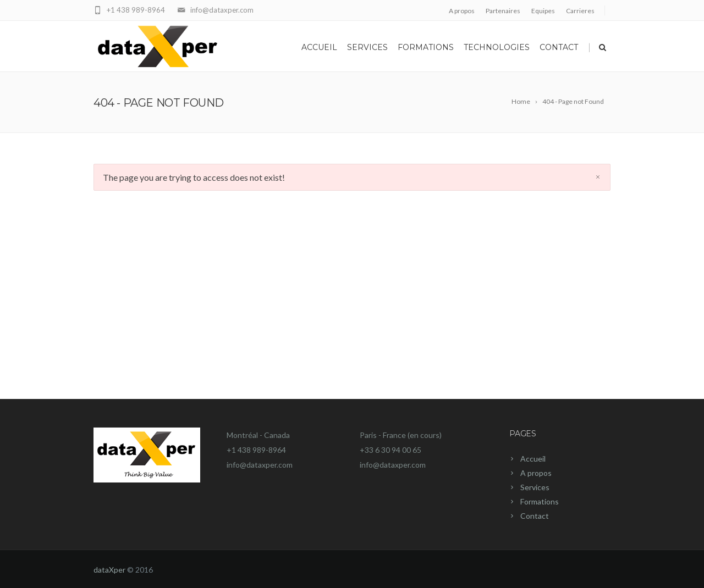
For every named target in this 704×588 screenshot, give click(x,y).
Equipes (543, 11)
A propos (462, 11)
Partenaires (503, 11)
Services (367, 47)
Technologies (497, 47)
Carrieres (580, 11)
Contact (559, 47)
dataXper (109, 570)
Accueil (319, 47)
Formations (426, 47)
